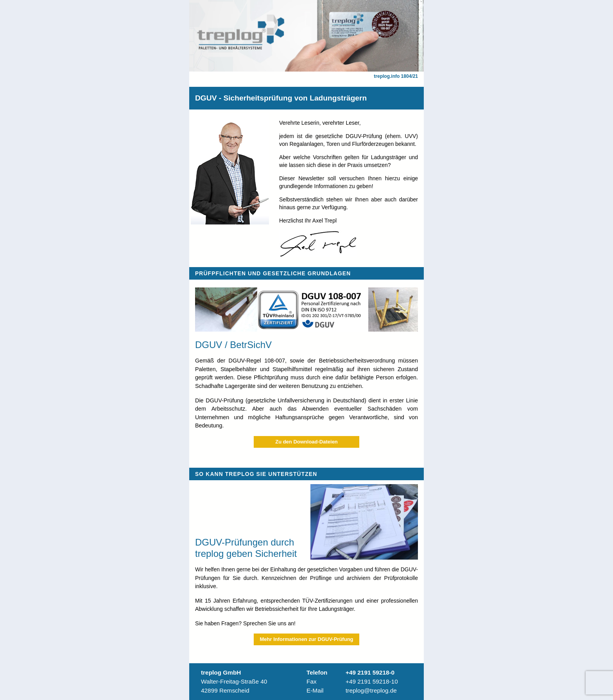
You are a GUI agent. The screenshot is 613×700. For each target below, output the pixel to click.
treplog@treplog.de (371, 690)
